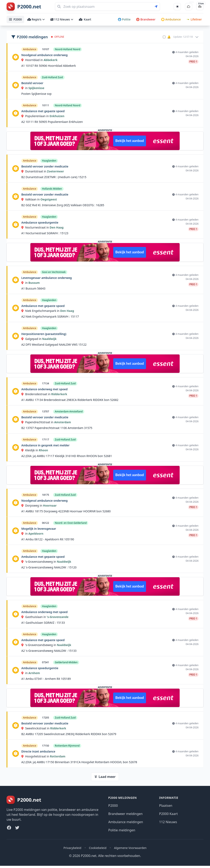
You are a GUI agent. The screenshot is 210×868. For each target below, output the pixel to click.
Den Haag (57, 227)
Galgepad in (32, 339)
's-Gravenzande (58, 617)
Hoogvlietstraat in (36, 756)
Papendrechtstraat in (38, 422)
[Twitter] (17, 828)
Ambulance (171, 19)
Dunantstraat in (34, 171)
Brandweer (146, 19)
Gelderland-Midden (66, 662)
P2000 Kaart (168, 814)
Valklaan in (31, 199)
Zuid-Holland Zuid (52, 77)
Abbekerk (51, 60)
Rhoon (43, 450)
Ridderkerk (59, 394)
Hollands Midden (52, 189)
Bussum (34, 283)
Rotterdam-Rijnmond (67, 746)
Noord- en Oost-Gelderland (71, 523)
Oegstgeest (49, 199)
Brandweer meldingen (126, 814)
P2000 (15, 19)
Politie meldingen (122, 830)
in (25, 88)
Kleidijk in (30, 450)
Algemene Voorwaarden (130, 848)
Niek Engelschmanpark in (41, 311)
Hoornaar (50, 505)
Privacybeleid (72, 848)
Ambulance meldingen (126, 822)
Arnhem (34, 673)
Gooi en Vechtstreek (54, 272)
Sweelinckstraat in (36, 728)
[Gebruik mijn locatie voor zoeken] (157, 7)
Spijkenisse (37, 88)
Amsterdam (63, 422)
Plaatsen (166, 806)
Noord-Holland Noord (67, 49)
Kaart (85, 19)
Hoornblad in (33, 60)
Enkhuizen (57, 116)
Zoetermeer (55, 171)
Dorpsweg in (32, 505)
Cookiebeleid (98, 848)
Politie (124, 19)
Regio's (36, 19)
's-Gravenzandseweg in (39, 562)
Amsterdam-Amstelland (69, 411)
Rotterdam (58, 756)
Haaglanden (49, 161)
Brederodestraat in (36, 394)
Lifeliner (194, 19)
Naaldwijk (49, 339)
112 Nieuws (62, 19)
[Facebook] (9, 828)
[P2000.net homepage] (24, 7)
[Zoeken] (107, 7)
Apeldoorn (36, 534)
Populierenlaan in (35, 116)
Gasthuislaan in (34, 617)
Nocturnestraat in (35, 227)
